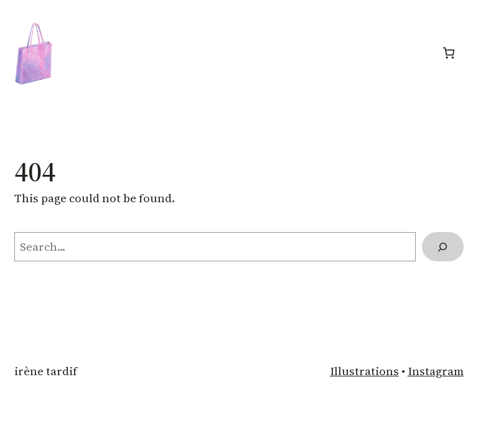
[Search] (443, 247)
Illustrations (364, 371)
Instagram (436, 371)
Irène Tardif (46, 371)
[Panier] (449, 53)
